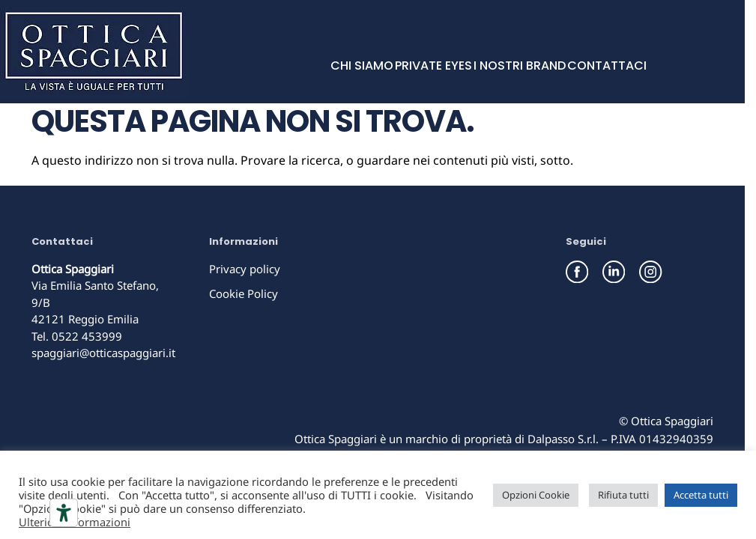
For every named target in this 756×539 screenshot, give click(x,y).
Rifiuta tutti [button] (623, 495)
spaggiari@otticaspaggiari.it (103, 353)
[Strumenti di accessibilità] (64, 513)
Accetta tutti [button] (701, 495)
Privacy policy (245, 269)
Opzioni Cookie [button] (536, 495)
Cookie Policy (244, 293)
